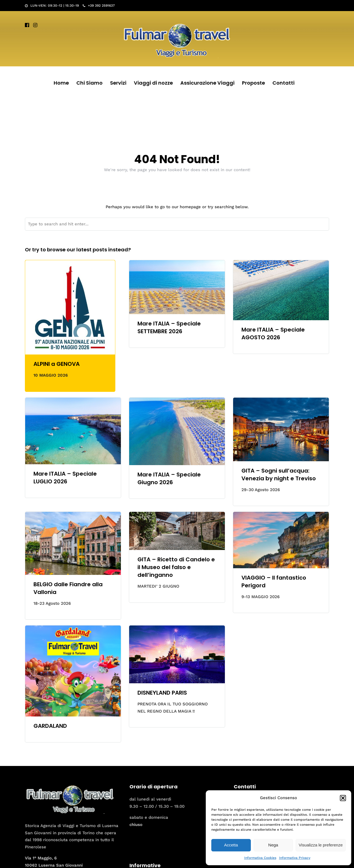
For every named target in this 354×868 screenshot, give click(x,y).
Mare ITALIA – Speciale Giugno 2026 (169, 478)
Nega (273, 845)
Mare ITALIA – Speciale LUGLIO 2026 (65, 478)
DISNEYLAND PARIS (162, 693)
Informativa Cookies (260, 858)
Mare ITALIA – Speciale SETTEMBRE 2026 (169, 327)
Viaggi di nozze (153, 83)
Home (61, 83)
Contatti (283, 83)
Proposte (253, 83)
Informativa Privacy (295, 858)
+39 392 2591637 (99, 6)
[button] (343, 798)
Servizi (118, 83)
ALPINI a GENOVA (57, 364)
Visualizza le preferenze (321, 845)
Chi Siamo (89, 83)
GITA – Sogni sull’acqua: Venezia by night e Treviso (279, 475)
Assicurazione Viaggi (207, 83)
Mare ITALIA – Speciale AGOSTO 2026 (273, 333)
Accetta (231, 845)
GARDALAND (50, 726)
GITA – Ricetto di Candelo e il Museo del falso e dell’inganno (176, 567)
